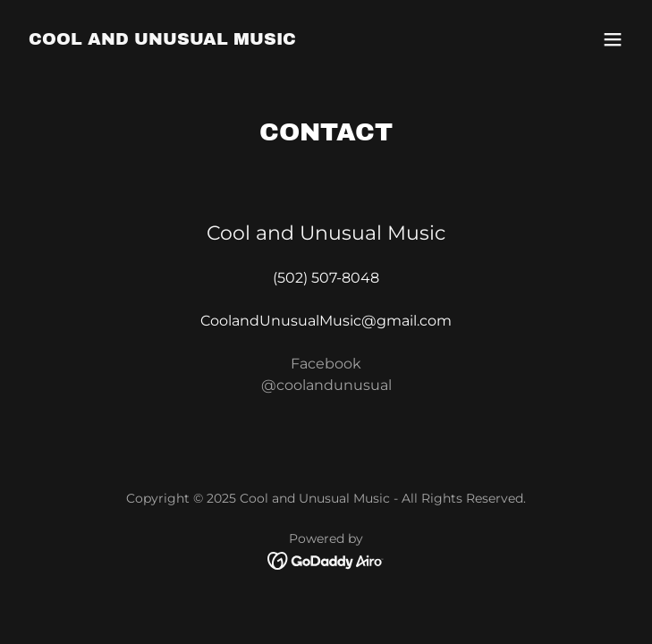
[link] (162, 40)
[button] (613, 39)
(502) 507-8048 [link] (326, 278)
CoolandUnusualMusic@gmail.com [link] (326, 321)
